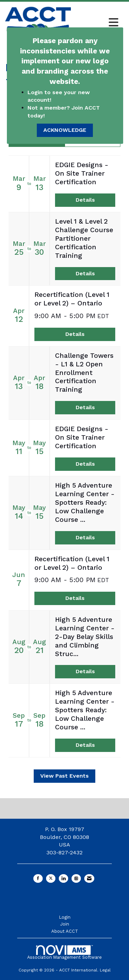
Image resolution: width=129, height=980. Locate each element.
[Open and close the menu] (96, 23)
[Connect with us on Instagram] (76, 878)
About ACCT (65, 931)
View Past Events (64, 776)
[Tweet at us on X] (51, 878)
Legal (105, 970)
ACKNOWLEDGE (65, 130)
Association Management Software (64, 952)
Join (65, 924)
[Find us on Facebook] (38, 878)
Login (65, 917)
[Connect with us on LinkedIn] (63, 878)
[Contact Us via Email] (89, 878)
